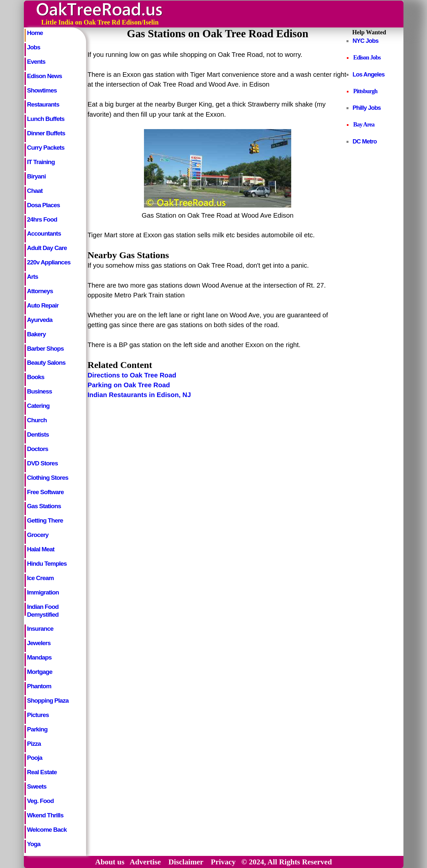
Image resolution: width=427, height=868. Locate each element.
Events (36, 62)
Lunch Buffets (46, 119)
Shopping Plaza (48, 701)
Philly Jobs (367, 108)
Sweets (37, 786)
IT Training (41, 162)
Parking (37, 729)
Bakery (36, 334)
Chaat (35, 191)
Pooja (35, 758)
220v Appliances (49, 262)
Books (36, 377)
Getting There (45, 520)
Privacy (223, 862)
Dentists (38, 434)
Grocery (38, 535)
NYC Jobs (366, 41)
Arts (33, 277)
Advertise (145, 862)
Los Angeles (369, 74)
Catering (38, 406)
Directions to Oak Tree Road (132, 375)
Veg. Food (40, 801)
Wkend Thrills (45, 815)
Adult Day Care (47, 248)
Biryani (36, 176)
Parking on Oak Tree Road (129, 385)
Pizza (34, 744)
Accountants (44, 234)
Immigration (43, 592)
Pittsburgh (365, 91)
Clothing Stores (48, 478)
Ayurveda (40, 320)
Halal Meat (41, 549)
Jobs (34, 47)
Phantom (39, 686)
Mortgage (40, 672)
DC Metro (365, 141)
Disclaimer (186, 862)
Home (35, 33)
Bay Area (364, 125)
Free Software (45, 492)
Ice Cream (41, 578)
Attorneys (40, 291)
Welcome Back (47, 830)
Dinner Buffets (46, 133)
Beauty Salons (46, 363)
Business (40, 391)
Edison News (45, 76)
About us (110, 862)
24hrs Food (42, 219)
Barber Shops (45, 349)
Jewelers (39, 643)
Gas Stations (44, 506)
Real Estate (42, 772)
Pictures (38, 715)
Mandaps (39, 657)
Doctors (38, 449)
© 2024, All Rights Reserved (287, 862)
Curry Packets (46, 148)
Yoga (34, 844)
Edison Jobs (367, 58)
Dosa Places (44, 205)
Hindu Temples (47, 564)
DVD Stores (43, 463)
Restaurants (43, 104)
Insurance (40, 629)
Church (37, 420)
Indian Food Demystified (43, 609)
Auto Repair (43, 305)
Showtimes (42, 90)
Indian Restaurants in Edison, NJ (139, 395)
